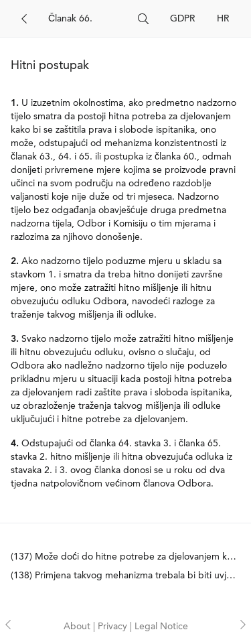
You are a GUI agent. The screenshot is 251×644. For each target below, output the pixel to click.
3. (15, 339)
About (78, 627)
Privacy (114, 627)
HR (223, 19)
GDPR (183, 19)
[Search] (88, 19)
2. (15, 261)
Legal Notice (161, 627)
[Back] (24, 19)
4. (15, 444)
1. (15, 103)
